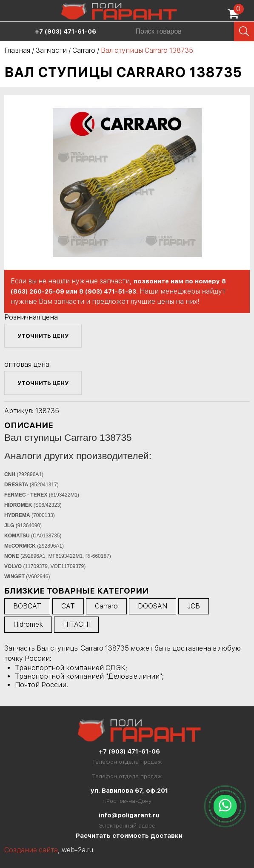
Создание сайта (31, 850)
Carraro (84, 50)
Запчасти (51, 50)
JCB (194, 606)
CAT (68, 606)
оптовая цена (27, 364)
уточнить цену (43, 336)
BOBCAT (27, 606)
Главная (17, 50)
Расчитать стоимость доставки (129, 836)
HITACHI (76, 624)
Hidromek (28, 624)
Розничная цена (31, 317)
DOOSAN (153, 606)
